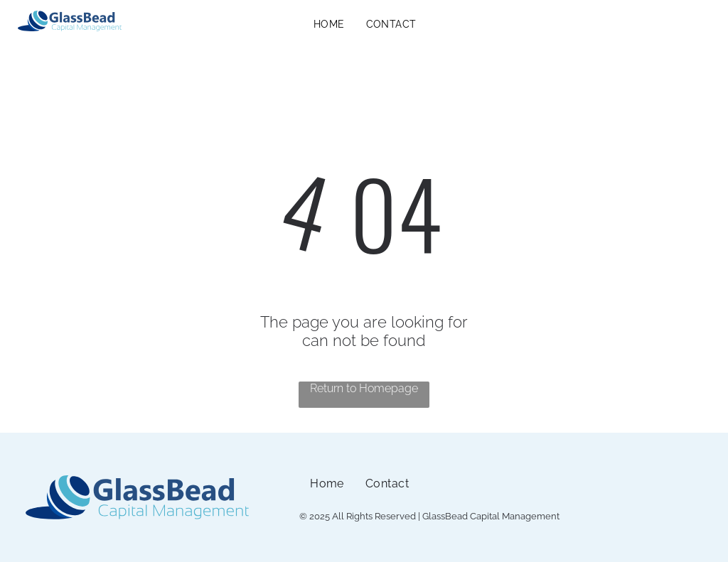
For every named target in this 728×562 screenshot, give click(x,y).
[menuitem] (329, 24)
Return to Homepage (364, 388)
